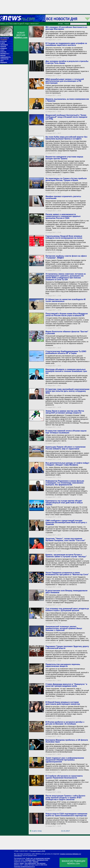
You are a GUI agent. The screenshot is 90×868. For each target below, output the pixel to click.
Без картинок (41, 863)
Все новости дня (62, 19)
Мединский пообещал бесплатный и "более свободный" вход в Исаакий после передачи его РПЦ (66, 117)
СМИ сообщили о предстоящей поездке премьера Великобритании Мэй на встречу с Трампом (66, 522)
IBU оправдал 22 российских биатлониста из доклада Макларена (66, 28)
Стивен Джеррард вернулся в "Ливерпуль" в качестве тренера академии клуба (66, 685)
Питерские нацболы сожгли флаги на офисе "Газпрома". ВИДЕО (66, 257)
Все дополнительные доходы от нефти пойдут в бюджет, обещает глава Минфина (67, 464)
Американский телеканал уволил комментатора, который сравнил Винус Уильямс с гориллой (64, 628)
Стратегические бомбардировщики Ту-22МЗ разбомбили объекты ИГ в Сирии (66, 352)
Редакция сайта (30, 860)
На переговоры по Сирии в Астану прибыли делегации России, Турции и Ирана (66, 179)
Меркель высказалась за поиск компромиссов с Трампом (67, 100)
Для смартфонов (30, 863)
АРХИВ (60, 24)
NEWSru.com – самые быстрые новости (27, 865)
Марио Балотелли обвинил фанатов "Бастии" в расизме (67, 332)
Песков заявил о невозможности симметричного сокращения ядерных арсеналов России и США (63, 216)
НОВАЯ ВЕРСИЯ (21, 35)
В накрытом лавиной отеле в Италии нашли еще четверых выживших (66, 432)
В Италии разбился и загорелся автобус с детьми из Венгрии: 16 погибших (65, 723)
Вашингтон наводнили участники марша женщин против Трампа (64, 158)
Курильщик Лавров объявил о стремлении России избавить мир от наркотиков (65, 448)
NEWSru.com (4, 24)
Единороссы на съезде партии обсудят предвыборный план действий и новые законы (64, 503)
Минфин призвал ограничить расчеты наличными (63, 197)
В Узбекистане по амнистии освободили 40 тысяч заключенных (65, 300)
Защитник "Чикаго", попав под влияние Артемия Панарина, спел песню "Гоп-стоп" (65, 540)
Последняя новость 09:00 (38, 851)
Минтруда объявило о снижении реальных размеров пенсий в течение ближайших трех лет (66, 371)
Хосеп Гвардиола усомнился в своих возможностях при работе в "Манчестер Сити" (67, 574)
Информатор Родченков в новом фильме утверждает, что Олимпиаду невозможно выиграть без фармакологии (65, 483)
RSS (30, 862)
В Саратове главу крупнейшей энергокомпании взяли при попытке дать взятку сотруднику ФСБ (67, 391)
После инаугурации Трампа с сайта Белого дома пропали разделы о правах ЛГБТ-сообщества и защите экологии (65, 798)
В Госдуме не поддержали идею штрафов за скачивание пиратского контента (66, 44)
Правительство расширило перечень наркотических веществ (63, 665)
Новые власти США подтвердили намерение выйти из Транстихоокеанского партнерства (66, 815)
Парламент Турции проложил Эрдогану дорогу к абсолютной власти (67, 647)
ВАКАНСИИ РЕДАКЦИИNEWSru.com (74, 862)
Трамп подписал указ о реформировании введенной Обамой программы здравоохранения (65, 760)
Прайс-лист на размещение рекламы (38, 858)
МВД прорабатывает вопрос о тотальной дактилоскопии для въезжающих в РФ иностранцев (65, 81)
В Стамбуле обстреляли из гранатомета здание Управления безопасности (64, 777)
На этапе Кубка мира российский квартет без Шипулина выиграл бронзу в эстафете (66, 138)
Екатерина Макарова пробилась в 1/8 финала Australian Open (67, 741)
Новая (22, 863)
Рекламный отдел (42, 860)
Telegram (35, 862)
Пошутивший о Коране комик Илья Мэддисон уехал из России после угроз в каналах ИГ (67, 315)
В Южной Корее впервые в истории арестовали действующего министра (63, 703)
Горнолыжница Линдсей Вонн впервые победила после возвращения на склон (64, 237)
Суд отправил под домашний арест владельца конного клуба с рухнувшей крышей (67, 609)
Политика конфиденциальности (24, 867)
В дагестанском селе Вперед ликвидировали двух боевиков (66, 592)
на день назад (37, 831)
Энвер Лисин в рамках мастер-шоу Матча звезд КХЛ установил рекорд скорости (65, 412)
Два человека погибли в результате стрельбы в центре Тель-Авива (67, 62)
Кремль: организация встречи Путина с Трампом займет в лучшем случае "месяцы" (66, 556)
